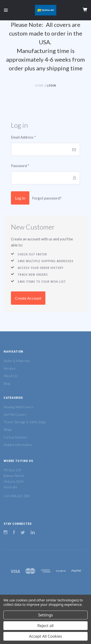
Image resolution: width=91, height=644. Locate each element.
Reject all (45, 626)
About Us (11, 376)
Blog (7, 383)
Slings (8, 429)
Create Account (28, 298)
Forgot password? (47, 198)
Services (10, 368)
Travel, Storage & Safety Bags (25, 422)
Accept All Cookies (46, 636)
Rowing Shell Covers (19, 407)
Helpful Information (18, 445)
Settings (45, 615)
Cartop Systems (15, 437)
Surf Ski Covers (15, 414)
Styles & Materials (17, 361)
